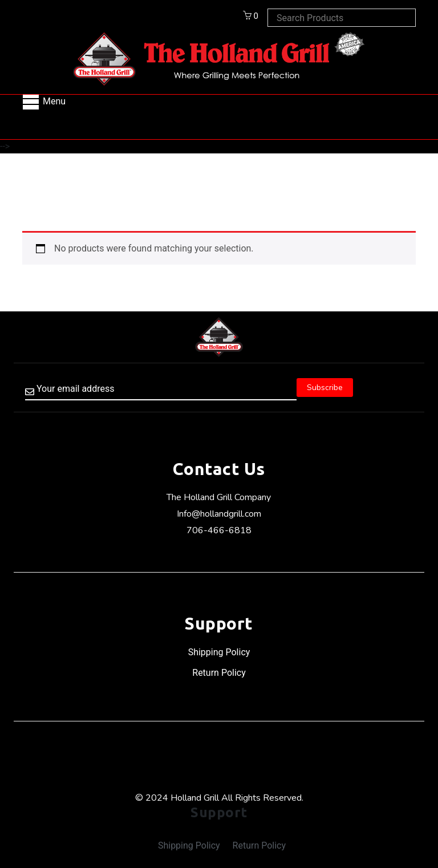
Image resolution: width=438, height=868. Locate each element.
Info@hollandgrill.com (219, 514)
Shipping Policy (219, 652)
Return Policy (219, 673)
